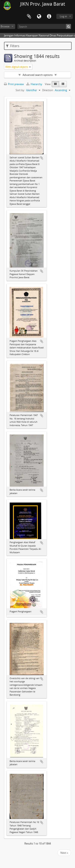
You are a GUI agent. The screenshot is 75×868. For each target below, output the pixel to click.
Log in (63, 16)
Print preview (14, 84)
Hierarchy (35, 84)
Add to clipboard (42, 158)
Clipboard (29, 16)
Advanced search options (38, 75)
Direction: (48, 90)
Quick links (49, 16)
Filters (13, 46)
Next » (64, 853)
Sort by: (20, 90)
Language (39, 16)
